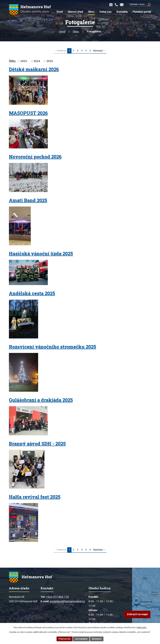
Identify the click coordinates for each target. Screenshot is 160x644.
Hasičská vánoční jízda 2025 (41, 254)
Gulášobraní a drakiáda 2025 (41, 400)
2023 (24, 61)
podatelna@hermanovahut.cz (67, 601)
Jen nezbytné (81, 639)
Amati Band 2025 (28, 200)
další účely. (142, 627)
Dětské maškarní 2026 (34, 69)
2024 (37, 61)
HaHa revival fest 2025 (35, 497)
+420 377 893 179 (57, 597)
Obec (76, 32)
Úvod (62, 32)
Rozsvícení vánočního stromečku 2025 (53, 347)
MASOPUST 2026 (28, 113)
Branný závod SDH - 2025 (37, 444)
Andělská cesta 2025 (32, 293)
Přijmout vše (65, 639)
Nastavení (97, 639)
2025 (50, 61)
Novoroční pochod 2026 (35, 157)
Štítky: (12, 61)
